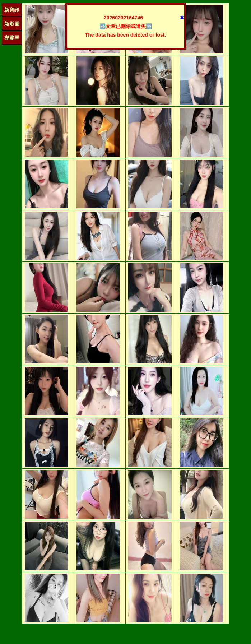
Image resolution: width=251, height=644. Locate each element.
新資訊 (12, 10)
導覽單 (12, 38)
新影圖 (12, 24)
